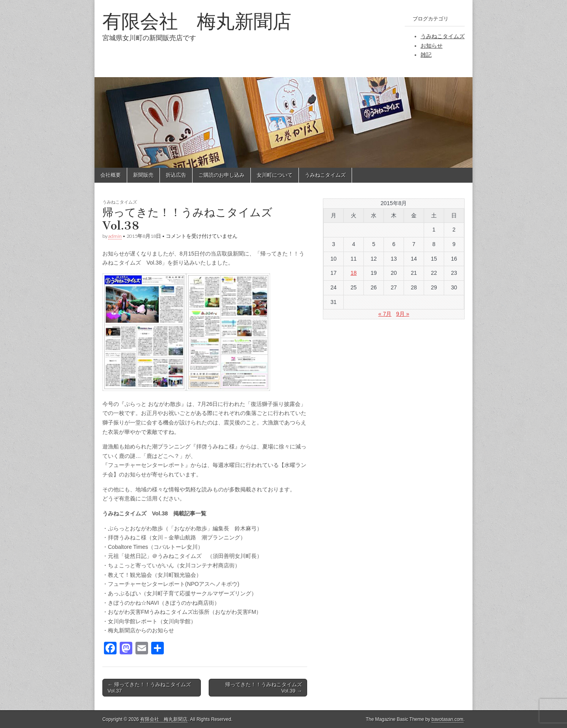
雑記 (426, 55)
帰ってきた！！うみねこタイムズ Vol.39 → (266, 688)
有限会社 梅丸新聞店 (197, 21)
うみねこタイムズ (443, 36)
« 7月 (385, 314)
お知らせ (432, 46)
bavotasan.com (447, 719)
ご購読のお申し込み (221, 175)
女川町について (275, 175)
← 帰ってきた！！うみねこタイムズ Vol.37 (152, 688)
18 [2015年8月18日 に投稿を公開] (354, 273)
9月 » (403, 314)
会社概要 (111, 175)
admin (115, 236)
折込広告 (176, 175)
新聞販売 (143, 175)
